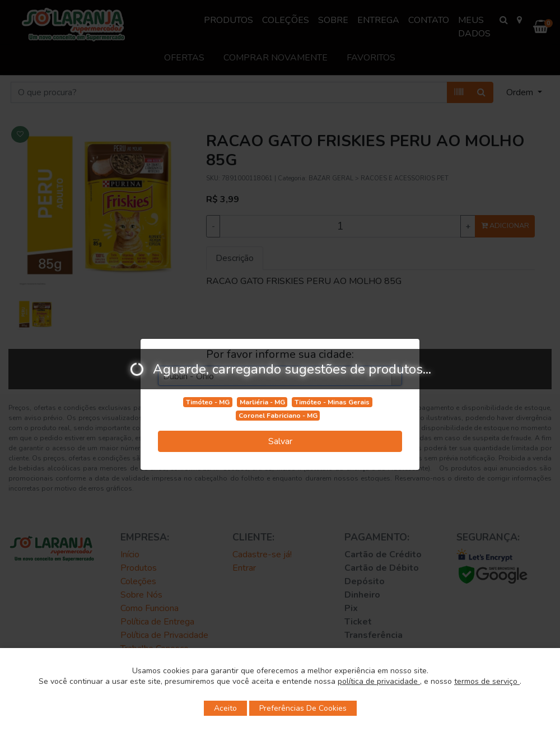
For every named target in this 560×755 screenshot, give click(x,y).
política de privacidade (379, 681)
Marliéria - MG (262, 402)
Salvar (280, 441)
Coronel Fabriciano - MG (278, 416)
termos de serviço (487, 681)
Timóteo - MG (208, 402)
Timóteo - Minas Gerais (332, 402)
